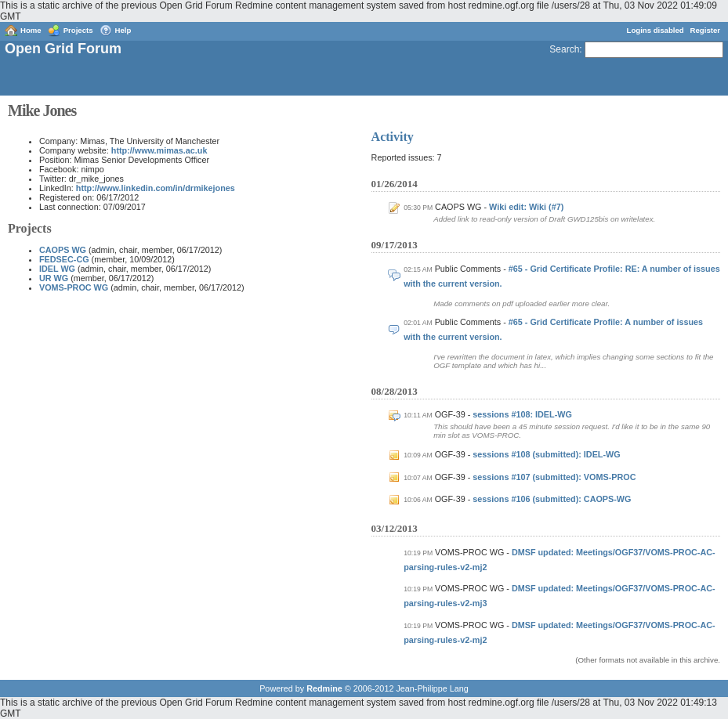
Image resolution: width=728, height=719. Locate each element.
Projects (78, 30)
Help (123, 30)
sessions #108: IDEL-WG (522, 414)
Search (564, 49)
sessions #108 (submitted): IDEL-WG (546, 454)
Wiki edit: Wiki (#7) (526, 207)
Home (31, 30)
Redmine (324, 688)
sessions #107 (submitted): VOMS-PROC (554, 477)
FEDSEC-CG (64, 259)
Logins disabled (656, 30)
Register (705, 30)
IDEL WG (57, 269)
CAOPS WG (63, 250)
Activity (393, 137)
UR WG (54, 278)
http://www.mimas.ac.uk (159, 150)
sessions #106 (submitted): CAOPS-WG (552, 499)
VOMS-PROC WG (74, 287)
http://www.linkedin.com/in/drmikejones (156, 188)
